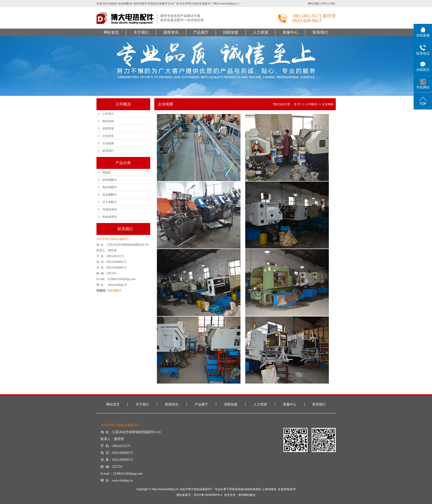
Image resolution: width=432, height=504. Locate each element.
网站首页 (111, 32)
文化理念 (108, 136)
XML (333, 4)
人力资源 (261, 32)
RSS (324, 4)
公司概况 (311, 104)
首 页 (297, 104)
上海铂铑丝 (269, 489)
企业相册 (108, 143)
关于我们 (141, 32)
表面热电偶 (236, 489)
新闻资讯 (171, 32)
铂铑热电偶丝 (253, 489)
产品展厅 (201, 32)
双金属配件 (110, 195)
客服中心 (290, 32)
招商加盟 (231, 32)
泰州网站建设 (247, 495)
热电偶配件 (110, 180)
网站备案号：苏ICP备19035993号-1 (199, 495)
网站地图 (314, 4)
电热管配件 (110, 187)
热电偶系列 (110, 217)
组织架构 (108, 121)
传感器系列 (110, 209)
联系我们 (320, 32)
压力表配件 (110, 202)
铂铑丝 (107, 172)
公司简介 (108, 114)
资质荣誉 (108, 129)
